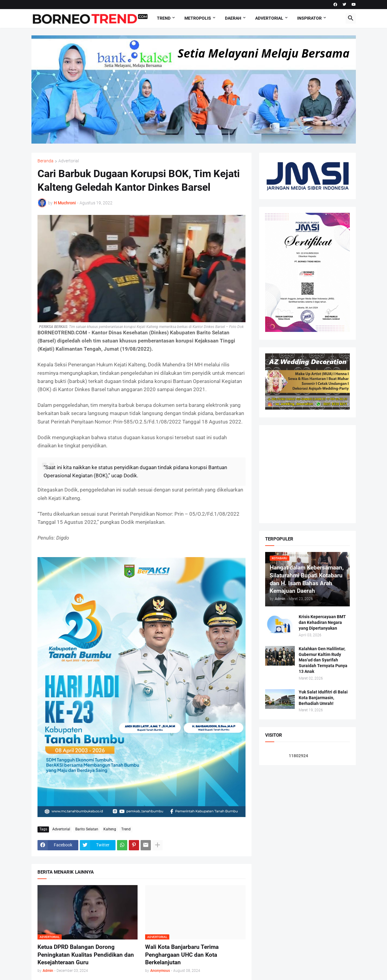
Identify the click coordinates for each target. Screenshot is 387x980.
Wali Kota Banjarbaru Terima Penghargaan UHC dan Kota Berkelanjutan (182, 955)
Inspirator (309, 18)
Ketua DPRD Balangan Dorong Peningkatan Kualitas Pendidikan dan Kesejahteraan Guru (86, 955)
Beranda (46, 161)
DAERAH (233, 18)
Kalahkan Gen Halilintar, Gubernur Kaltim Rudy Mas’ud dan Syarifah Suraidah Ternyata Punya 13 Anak (323, 660)
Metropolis (198, 18)
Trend (164, 18)
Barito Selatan (87, 829)
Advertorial (269, 18)
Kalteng (110, 829)
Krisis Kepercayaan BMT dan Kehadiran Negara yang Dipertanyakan (322, 622)
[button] (351, 18)
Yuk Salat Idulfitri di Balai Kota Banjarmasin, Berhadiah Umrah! (323, 698)
